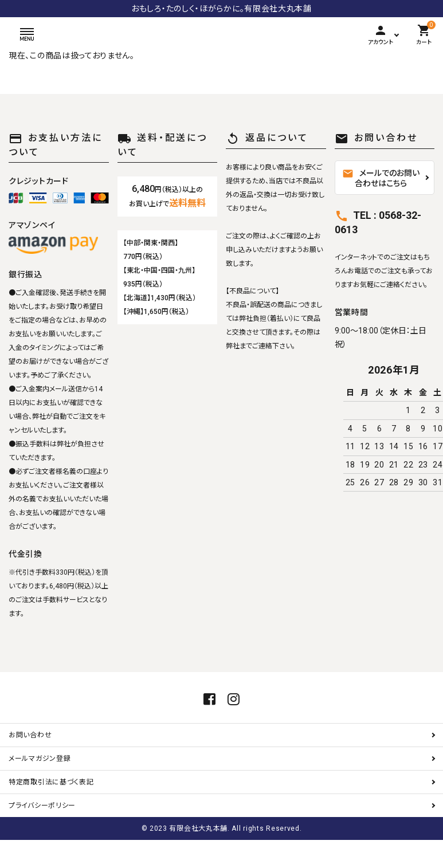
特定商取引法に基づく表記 (51, 810)
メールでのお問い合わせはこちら (381, 178)
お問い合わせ (30, 763)
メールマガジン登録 (40, 787)
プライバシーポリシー (42, 834)
